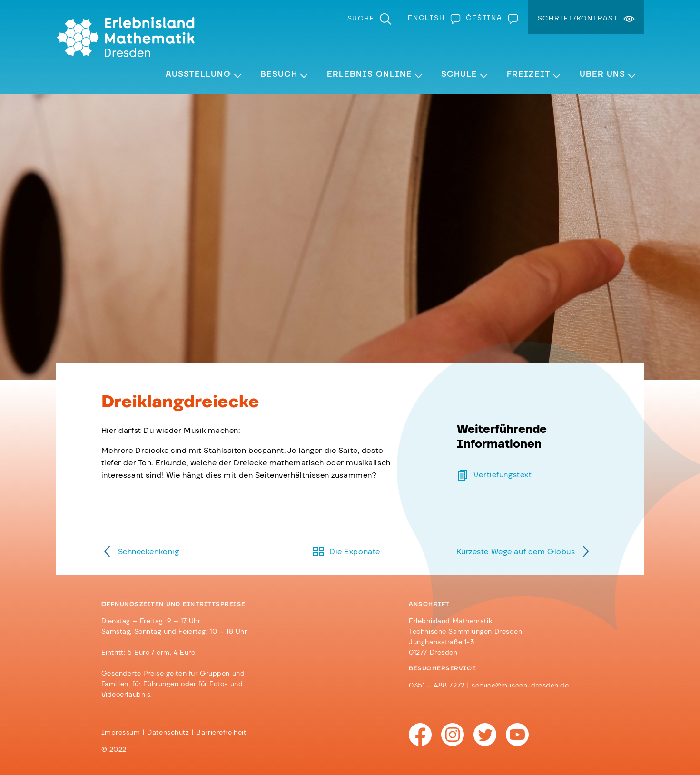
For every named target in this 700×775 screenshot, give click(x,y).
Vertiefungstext (503, 475)
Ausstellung (198, 74)
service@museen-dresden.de (520, 686)
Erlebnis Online (370, 74)
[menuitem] (432, 18)
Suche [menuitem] (361, 19)
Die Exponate (355, 552)
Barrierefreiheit (221, 733)
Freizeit (528, 74)
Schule (459, 74)
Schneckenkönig (149, 552)
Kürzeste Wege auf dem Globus (516, 552)
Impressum (121, 733)
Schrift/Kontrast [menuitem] (578, 19)
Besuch (279, 74)
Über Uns (602, 74)
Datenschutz (168, 733)
